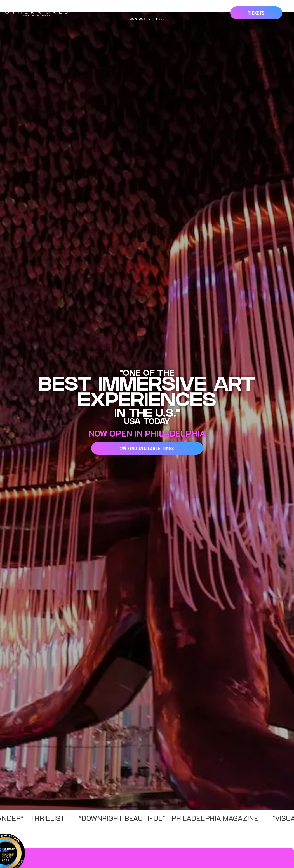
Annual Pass (107, 6)
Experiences (155, 6)
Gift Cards (181, 6)
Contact (140, 19)
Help (160, 19)
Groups (206, 6)
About (84, 6)
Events (131, 6)
